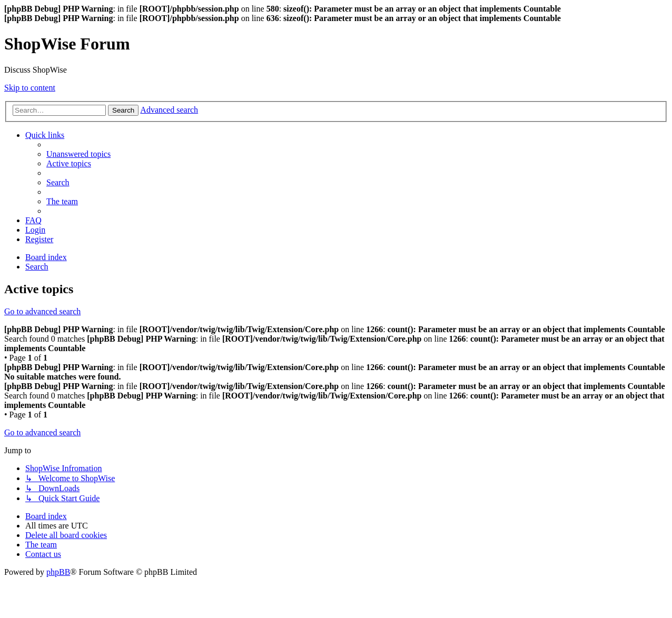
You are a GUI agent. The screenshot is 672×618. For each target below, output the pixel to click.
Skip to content (30, 88)
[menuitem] (78, 154)
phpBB (58, 572)
